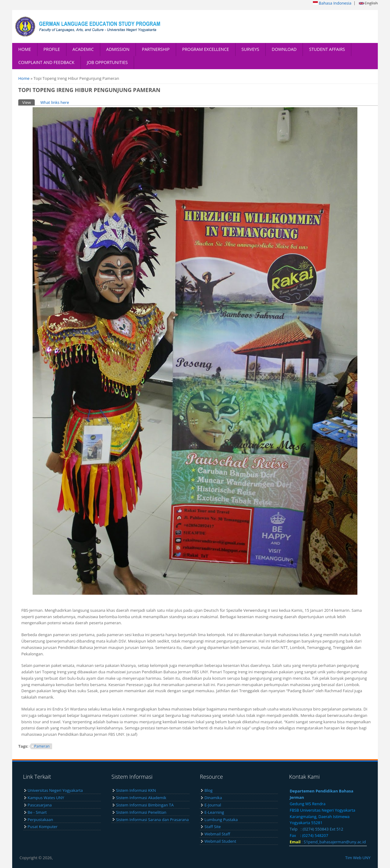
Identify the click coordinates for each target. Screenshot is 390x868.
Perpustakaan (41, 820)
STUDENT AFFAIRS (327, 49)
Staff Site (213, 827)
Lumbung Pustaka (221, 820)
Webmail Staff (217, 834)
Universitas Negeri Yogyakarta (55, 790)
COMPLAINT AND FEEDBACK (46, 62)
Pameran (42, 746)
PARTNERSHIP (156, 49)
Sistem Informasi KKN (136, 790)
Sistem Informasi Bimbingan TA (145, 805)
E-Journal (213, 805)
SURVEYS (250, 49)
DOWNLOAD (284, 49)
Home (24, 78)
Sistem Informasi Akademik (141, 798)
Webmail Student (220, 841)
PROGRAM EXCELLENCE (206, 49)
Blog (209, 790)
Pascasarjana (40, 805)
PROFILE (52, 49)
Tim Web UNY (358, 858)
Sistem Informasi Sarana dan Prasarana (152, 820)
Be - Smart (37, 812)
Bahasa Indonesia (332, 3)
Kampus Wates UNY (46, 798)
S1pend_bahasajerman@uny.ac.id (335, 842)
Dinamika (213, 798)
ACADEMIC (83, 49)
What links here (55, 102)
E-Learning (214, 812)
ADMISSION (118, 49)
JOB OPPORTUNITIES (107, 62)
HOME (25, 49)
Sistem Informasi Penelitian (141, 812)
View (28, 102)
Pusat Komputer (43, 827)
